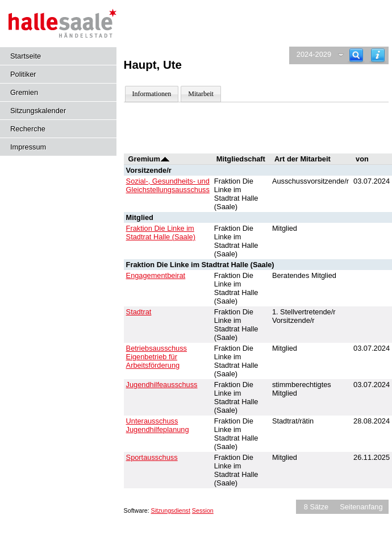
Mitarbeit (201, 94)
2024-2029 (314, 54)
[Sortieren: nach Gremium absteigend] (165, 159)
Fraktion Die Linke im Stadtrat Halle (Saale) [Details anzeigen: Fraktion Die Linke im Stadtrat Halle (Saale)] (161, 232)
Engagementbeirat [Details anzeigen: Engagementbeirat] (156, 275)
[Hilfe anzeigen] (378, 55)
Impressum (28, 147)
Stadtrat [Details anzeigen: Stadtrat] (139, 312)
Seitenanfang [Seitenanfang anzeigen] (361, 507)
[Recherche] (356, 55)
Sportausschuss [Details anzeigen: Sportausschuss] (152, 457)
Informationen (152, 94)
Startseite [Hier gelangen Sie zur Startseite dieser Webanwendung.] (26, 56)
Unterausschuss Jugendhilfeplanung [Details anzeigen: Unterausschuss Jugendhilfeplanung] (158, 425)
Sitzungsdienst (171, 510)
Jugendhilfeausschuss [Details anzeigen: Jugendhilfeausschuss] (162, 385)
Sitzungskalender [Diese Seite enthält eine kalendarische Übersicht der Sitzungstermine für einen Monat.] (38, 111)
